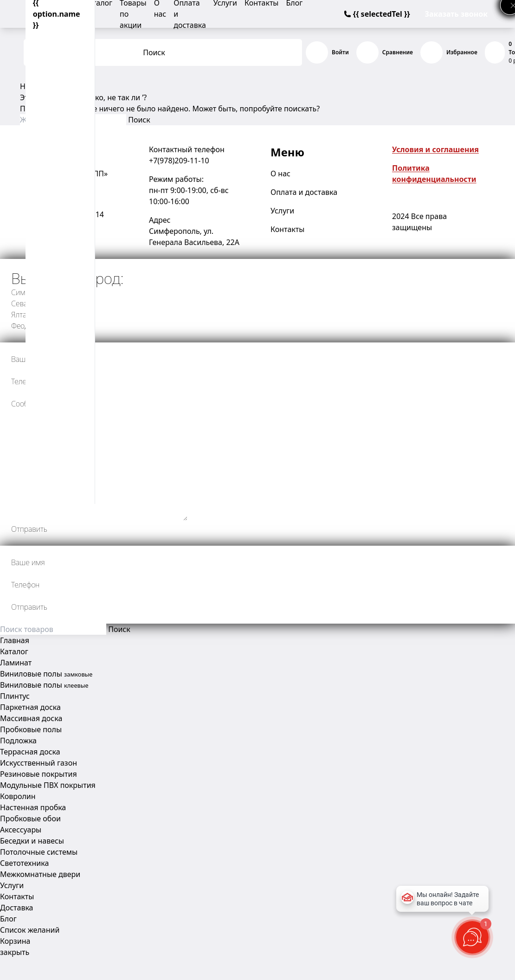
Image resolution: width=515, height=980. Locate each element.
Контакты (287, 229)
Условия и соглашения (435, 149)
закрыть (15, 952)
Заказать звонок (456, 14)
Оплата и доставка (304, 192)
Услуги (282, 211)
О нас (280, 174)
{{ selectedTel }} (377, 14)
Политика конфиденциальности (434, 174)
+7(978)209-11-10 (179, 161)
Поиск (154, 52)
